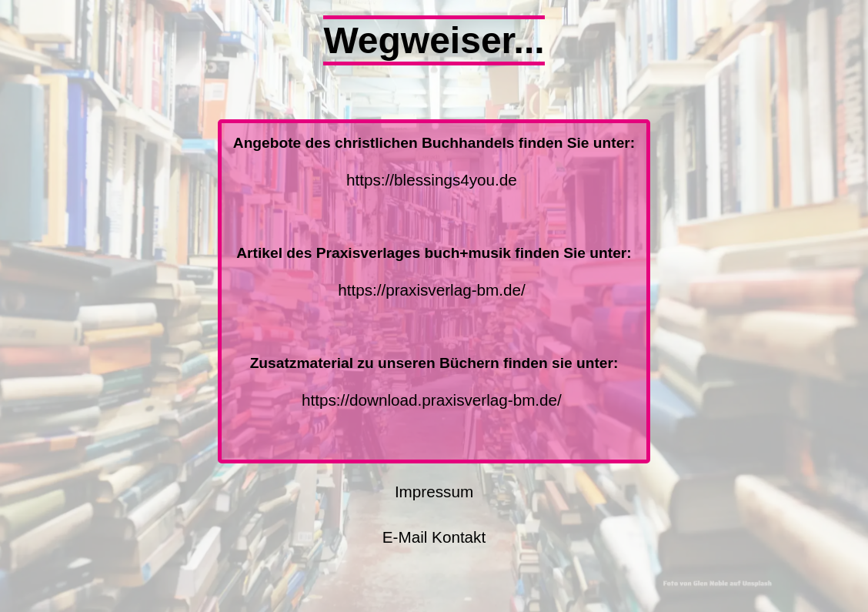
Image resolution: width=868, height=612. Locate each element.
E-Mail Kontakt (434, 537)
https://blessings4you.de (433, 180)
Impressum (434, 492)
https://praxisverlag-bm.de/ (433, 290)
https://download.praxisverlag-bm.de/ (433, 400)
